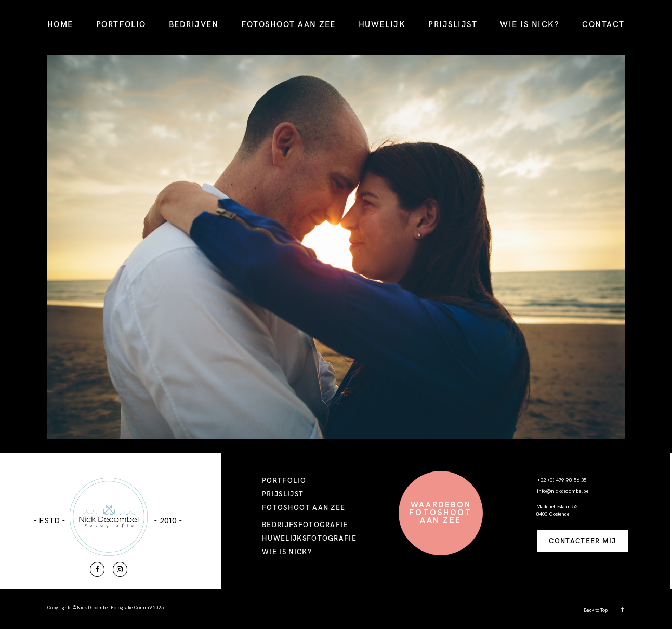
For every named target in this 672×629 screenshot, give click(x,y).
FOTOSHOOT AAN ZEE (288, 24)
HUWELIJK (382, 24)
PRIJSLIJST (453, 24)
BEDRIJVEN (194, 24)
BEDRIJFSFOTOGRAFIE (305, 525)
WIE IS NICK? (530, 24)
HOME (60, 24)
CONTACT (603, 24)
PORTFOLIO (121, 24)
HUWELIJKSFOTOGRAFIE (309, 538)
